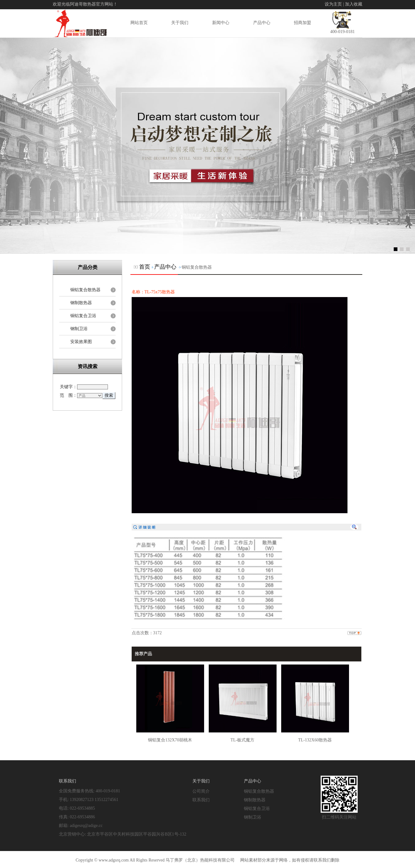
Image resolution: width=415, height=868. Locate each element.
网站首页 (139, 23)
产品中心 (262, 23)
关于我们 (180, 23)
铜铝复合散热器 (85, 290)
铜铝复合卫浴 (83, 316)
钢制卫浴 (79, 329)
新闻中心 (221, 23)
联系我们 (201, 800)
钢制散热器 (81, 303)
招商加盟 (302, 23)
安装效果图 (81, 342)
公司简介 (201, 791)
